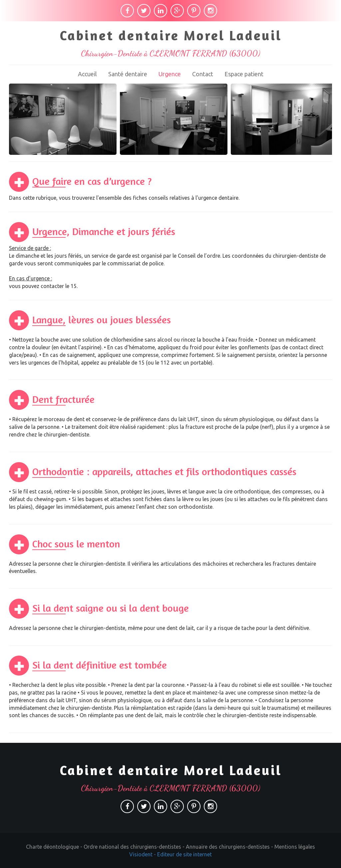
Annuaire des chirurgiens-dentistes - (230, 847)
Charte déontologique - (55, 847)
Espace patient (244, 74)
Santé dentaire (128, 74)
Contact (203, 74)
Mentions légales (295, 847)
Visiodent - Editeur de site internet (170, 854)
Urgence (170, 74)
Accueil (87, 74)
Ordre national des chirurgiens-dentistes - (135, 847)
